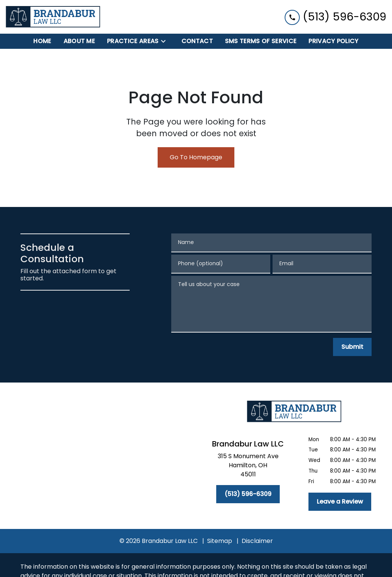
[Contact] (197, 41)
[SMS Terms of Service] (261, 41)
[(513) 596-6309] (248, 494)
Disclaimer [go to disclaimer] (257, 541)
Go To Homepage (196, 157)
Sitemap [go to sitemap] (220, 541)
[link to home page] (53, 17)
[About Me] (79, 41)
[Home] (42, 41)
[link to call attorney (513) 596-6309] (335, 17)
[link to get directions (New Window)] (248, 467)
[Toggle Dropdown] (166, 41)
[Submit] (352, 347)
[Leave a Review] (340, 502)
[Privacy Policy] (333, 41)
